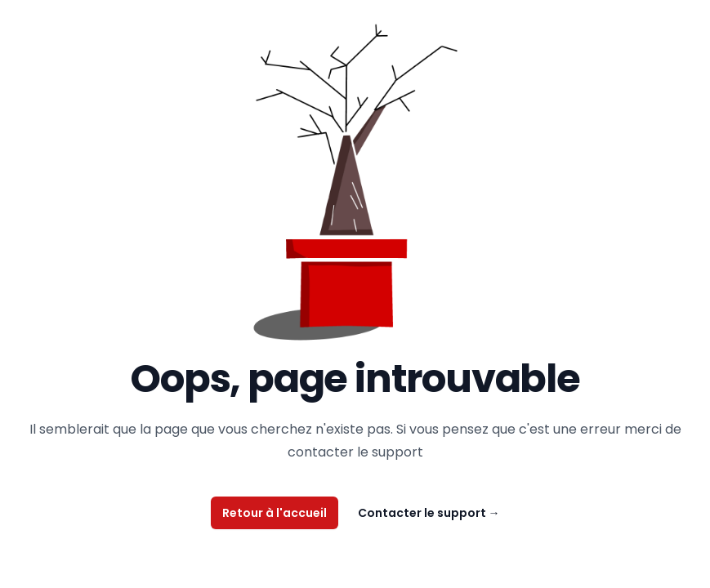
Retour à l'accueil (275, 513)
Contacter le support (429, 513)
